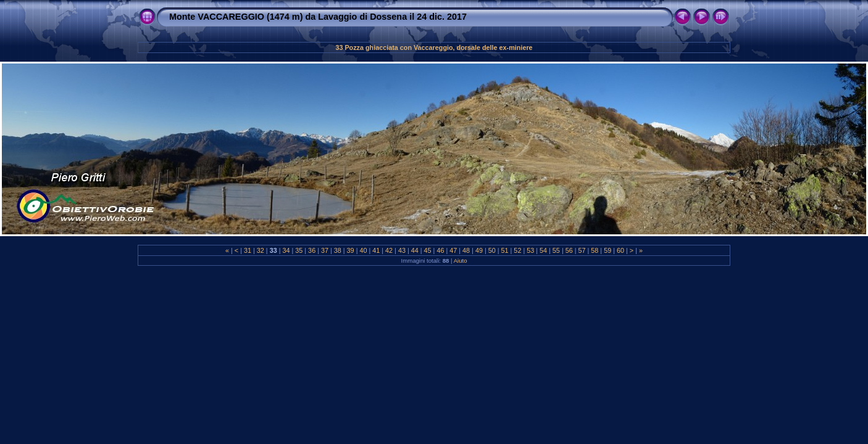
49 (479, 250)
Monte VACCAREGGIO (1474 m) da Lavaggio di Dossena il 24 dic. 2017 (318, 17)
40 (363, 250)
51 (505, 250)
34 (286, 250)
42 (389, 250)
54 (543, 250)
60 (620, 250)
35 (299, 250)
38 (338, 250)
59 (607, 250)
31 (248, 250)
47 (453, 250)
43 (402, 250)
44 (415, 250)
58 (595, 250)
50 (492, 250)
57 (582, 250)
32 (261, 250)
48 (466, 250)
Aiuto (461, 261)
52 (517, 250)
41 (376, 250)
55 (556, 250)
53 (530, 250)
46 (440, 250)
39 (351, 250)
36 (312, 250)
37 (325, 250)
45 (428, 250)
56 (569, 250)
